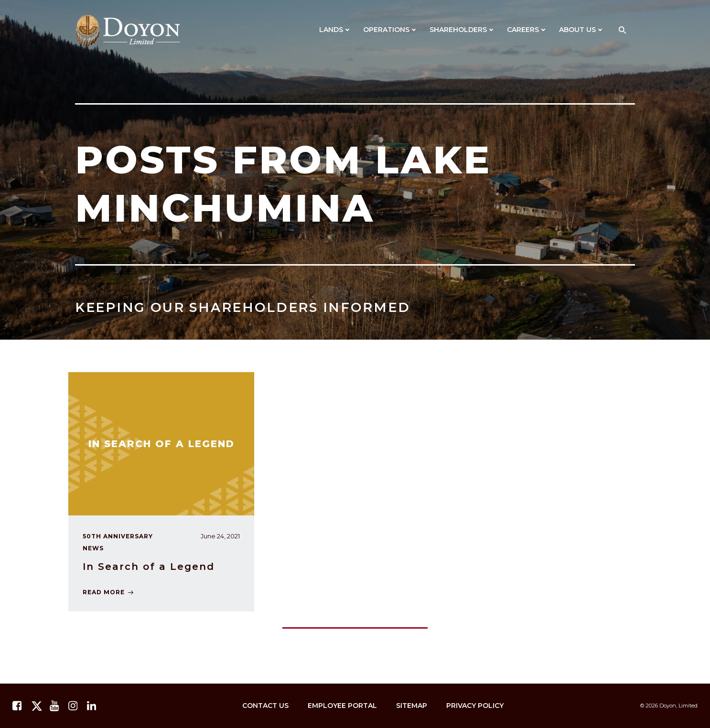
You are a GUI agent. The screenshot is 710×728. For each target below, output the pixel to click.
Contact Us (265, 706)
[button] (623, 31)
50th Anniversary (118, 536)
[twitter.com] (37, 706)
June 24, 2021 (220, 536)
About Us (582, 30)
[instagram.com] (74, 706)
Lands (335, 30)
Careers (527, 30)
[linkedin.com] (93, 706)
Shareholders (463, 30)
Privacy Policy (475, 706)
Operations (391, 30)
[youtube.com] (55, 706)
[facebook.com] (18, 706)
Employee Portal (342, 706)
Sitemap (412, 706)
